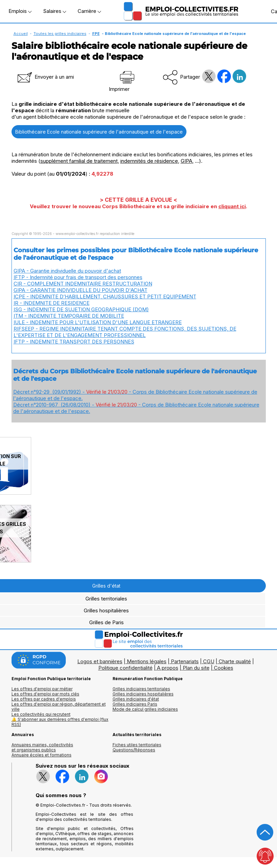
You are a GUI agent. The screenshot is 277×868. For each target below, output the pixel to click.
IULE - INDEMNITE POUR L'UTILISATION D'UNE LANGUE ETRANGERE (98, 322)
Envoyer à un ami (45, 77)
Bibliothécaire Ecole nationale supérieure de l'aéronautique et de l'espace (99, 132)
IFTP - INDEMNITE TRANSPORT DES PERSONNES (74, 342)
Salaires (55, 11)
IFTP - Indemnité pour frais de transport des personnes (78, 277)
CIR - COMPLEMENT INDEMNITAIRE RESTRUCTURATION (83, 284)
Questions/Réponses (134, 750)
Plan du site (196, 668)
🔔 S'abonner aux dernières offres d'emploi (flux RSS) (60, 722)
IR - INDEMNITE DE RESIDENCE (52, 303)
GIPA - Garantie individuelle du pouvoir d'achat (67, 271)
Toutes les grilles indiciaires (60, 34)
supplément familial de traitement (79, 161)
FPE (96, 34)
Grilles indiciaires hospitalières (143, 694)
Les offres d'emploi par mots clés (45, 694)
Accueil (21, 34)
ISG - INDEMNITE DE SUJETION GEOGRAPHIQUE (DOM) (81, 309)
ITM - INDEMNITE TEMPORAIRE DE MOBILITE (69, 316)
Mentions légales (147, 661)
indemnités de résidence (149, 161)
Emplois (20, 11)
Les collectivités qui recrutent (41, 714)
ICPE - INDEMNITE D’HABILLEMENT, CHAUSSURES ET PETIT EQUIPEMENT (105, 297)
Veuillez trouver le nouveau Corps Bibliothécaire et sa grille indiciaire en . (138, 206)
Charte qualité (235, 661)
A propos (168, 668)
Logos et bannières (100, 661)
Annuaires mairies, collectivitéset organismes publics (42, 747)
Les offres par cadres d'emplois (44, 699)
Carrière (89, 11)
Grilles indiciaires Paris (135, 704)
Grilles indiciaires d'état (136, 699)
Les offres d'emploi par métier (42, 689)
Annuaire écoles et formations (42, 755)
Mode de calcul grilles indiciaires (145, 709)
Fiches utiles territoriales (137, 745)
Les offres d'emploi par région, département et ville (59, 707)
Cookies (224, 668)
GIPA (186, 161)
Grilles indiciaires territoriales (141, 689)
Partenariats (185, 661)
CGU (209, 661)
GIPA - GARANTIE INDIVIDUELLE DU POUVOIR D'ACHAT (81, 290)
